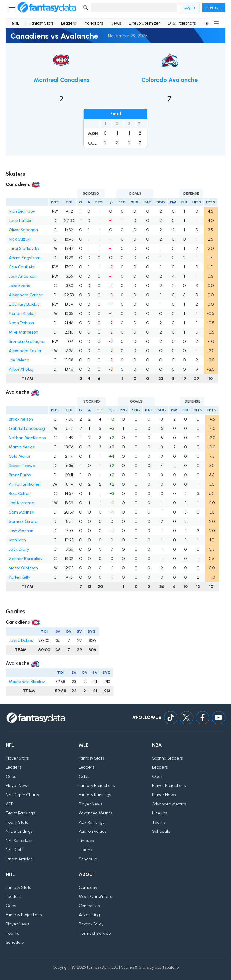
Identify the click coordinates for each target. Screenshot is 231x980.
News (116, 23)
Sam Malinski (22, 512)
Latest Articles (19, 859)
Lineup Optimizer (144, 23)
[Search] (134, 7)
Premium (214, 7)
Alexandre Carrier (26, 295)
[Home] (47, 7)
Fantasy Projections (97, 785)
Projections (93, 23)
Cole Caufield (22, 267)
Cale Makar (20, 456)
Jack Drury (19, 549)
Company (88, 887)
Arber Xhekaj (21, 369)
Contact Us (89, 906)
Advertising (89, 915)
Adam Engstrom (25, 258)
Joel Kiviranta (22, 503)
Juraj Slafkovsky (24, 249)
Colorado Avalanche (169, 80)
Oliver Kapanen (23, 230)
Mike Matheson (23, 332)
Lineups (86, 841)
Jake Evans (19, 286)
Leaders (68, 23)
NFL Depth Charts (22, 795)
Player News (17, 785)
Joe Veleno (19, 360)
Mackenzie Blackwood (29, 682)
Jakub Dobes (21, 641)
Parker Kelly (19, 577)
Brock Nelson (21, 419)
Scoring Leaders (167, 758)
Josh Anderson (23, 276)
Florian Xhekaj (22, 314)
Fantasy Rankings (95, 795)
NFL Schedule (19, 841)
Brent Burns (20, 475)
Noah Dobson (21, 323)
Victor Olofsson (23, 568)
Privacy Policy (91, 924)
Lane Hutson (21, 221)
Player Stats (17, 758)
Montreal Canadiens (62, 80)
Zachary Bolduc (24, 304)
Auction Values (93, 831)
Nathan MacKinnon (27, 438)
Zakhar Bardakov (26, 559)
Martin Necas (22, 447)
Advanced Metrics (96, 813)
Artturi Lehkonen (25, 484)
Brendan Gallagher (27, 342)
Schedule (88, 859)
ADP (10, 804)
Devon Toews (22, 466)
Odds (11, 776)
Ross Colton (20, 494)
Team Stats (17, 822)
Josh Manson (21, 531)
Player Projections (169, 785)
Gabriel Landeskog (27, 429)
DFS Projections (182, 23)
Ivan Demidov (22, 211)
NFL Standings (19, 831)
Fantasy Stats (42, 23)
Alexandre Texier (25, 351)
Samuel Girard (23, 521)
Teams (85, 850)
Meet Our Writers (95, 896)
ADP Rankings (92, 822)
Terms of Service (95, 933)
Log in (189, 7)
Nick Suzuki (20, 239)
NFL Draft (14, 850)
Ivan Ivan (17, 540)
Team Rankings (20, 813)
